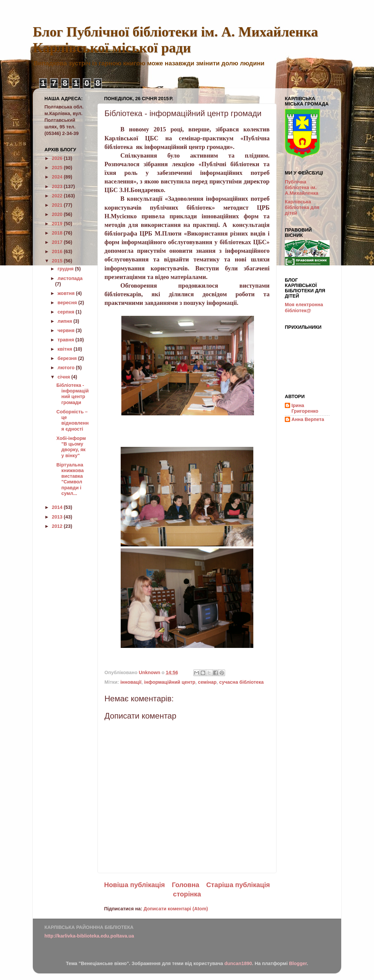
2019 (58, 224)
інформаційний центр (170, 682)
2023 (58, 186)
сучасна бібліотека (241, 682)
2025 (58, 168)
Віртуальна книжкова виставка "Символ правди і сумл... (70, 479)
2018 (58, 233)
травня (67, 340)
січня (64, 377)
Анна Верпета (308, 419)
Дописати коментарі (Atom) (176, 909)
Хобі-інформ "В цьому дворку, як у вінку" (71, 447)
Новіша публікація (134, 885)
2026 (58, 158)
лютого (67, 368)
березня (68, 358)
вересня (68, 303)
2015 (58, 261)
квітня (66, 349)
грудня (66, 269)
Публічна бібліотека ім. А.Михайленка (302, 188)
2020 (58, 214)
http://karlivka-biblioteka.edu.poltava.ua (89, 936)
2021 (58, 205)
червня (67, 330)
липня (66, 321)
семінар (207, 682)
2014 (58, 507)
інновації (131, 682)
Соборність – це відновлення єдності (72, 420)
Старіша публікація (238, 885)
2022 (58, 196)
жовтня (67, 293)
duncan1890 (238, 963)
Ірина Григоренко (305, 408)
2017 (58, 242)
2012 (58, 526)
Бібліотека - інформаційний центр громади (73, 394)
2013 (58, 517)
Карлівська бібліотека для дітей (302, 208)
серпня (67, 312)
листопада (70, 278)
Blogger (298, 963)
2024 (58, 177)
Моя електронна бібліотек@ (304, 307)
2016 (58, 251)
